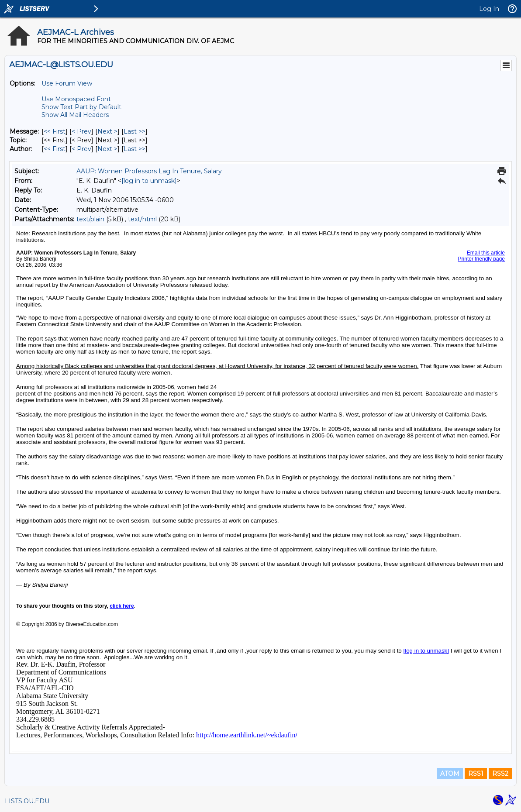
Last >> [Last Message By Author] (135, 149)
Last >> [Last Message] (135, 131)
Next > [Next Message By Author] (107, 149)
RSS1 (476, 774)
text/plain (90, 219)
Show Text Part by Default (81, 107)
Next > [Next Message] (107, 131)
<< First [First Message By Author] (55, 149)
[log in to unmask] (149, 181)
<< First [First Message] (55, 131)
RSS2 (500, 774)
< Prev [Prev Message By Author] (81, 149)
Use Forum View (67, 83)
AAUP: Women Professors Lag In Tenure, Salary (149, 171)
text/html (142, 219)
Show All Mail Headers (75, 115)
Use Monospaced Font (76, 99)
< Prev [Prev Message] (81, 131)
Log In (489, 9)
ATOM (450, 774)
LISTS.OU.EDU (27, 801)
